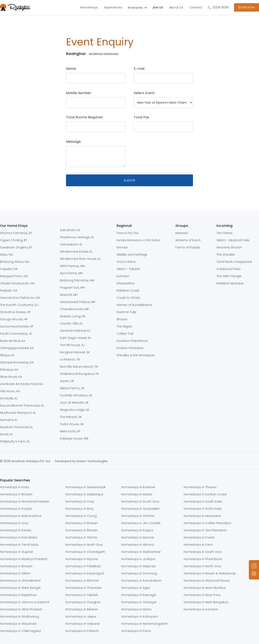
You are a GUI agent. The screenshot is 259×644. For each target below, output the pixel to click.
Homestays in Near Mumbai (205, 588)
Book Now (247, 7)
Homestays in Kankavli (138, 487)
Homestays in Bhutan (16, 494)
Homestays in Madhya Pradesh (24, 559)
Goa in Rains (126, 262)
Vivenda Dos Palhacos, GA (20, 298)
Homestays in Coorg (81, 516)
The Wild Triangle (229, 276)
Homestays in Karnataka (19, 537)
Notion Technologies (92, 461)
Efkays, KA (7, 355)
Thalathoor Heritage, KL (77, 237)
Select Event (144, 93)
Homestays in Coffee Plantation (207, 523)
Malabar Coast (128, 290)
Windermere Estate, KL (76, 252)
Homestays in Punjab (16, 509)
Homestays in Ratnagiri (139, 595)
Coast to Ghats (128, 298)
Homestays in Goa (14, 523)
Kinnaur (122, 247)
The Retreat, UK (71, 417)
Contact (196, 7)
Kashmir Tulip (127, 312)
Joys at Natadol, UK (74, 403)
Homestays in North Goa (84, 545)
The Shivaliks (226, 255)
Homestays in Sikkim (15, 573)
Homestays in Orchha (138, 516)
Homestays (89, 7)
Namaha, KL (9, 420)
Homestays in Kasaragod (85, 573)
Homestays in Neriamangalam (145, 624)
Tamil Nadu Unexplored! (234, 262)
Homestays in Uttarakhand (20, 581)
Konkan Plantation (130, 348)
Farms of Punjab (188, 247)
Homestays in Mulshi (137, 494)
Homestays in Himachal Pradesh (25, 501)
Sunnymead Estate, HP (17, 326)
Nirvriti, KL (6, 434)
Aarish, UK (67, 381)
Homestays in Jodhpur (138, 559)
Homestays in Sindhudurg (19, 617)
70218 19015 (221, 7)
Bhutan (122, 319)
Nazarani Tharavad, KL (17, 427)
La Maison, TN (70, 359)
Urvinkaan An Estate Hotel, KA (21, 384)
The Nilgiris (124, 326)
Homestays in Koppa (137, 530)
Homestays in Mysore (82, 559)
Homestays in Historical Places (207, 581)
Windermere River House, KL (80, 259)
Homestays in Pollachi (82, 631)
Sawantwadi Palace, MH (78, 302)
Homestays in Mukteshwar (141, 552)
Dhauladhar (126, 283)
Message (73, 142)
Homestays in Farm (198, 545)
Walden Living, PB (73, 316)
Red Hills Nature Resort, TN (79, 367)
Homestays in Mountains (202, 516)
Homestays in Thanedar (83, 588)
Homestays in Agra (136, 588)
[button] (140, 8)
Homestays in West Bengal (20, 588)
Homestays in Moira (136, 609)
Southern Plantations (132, 341)
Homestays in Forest (199, 537)
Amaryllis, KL (9, 398)
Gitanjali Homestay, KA (17, 362)
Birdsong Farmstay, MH (77, 280)
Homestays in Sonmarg (139, 573)
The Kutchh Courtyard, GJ (19, 305)
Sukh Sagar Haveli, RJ (75, 338)
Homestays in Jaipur (81, 617)
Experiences (113, 7)
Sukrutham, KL (70, 230)
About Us (176, 7)
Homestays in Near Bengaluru (206, 602)
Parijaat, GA (9, 290)
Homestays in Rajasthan (18, 595)
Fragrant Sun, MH (72, 288)
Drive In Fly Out (127, 233)
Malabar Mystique (230, 283)
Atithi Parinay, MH (72, 266)
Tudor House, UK (72, 424)
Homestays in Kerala (16, 530)
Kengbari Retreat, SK (75, 352)
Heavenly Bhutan (229, 247)
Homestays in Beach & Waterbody (210, 573)
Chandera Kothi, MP (74, 309)
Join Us (158, 7)
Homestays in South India (203, 501)
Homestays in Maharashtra (21, 516)
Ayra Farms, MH (71, 273)
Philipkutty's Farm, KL (15, 441)
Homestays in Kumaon (201, 609)
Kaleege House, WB (74, 438)
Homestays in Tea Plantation (205, 530)
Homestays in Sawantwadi (85, 487)
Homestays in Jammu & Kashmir (25, 602)
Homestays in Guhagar (139, 602)
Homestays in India (14, 487)
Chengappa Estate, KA (17, 348)
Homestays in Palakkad (83, 566)
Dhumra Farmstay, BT (16, 233)
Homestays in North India (203, 509)
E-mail (139, 69)
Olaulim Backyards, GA (17, 283)
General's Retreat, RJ (75, 331)
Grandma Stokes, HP (15, 312)
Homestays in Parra (136, 631)
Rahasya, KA (9, 370)
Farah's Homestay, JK (16, 334)
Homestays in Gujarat (17, 552)
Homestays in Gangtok (83, 602)
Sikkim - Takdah (128, 269)
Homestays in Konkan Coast (205, 494)
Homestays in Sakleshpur (84, 494)
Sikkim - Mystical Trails (233, 240)
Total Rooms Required (84, 117)
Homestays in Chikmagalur (21, 631)
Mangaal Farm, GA (14, 276)
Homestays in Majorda (138, 566)
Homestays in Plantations (203, 559)
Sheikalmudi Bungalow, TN (79, 374)
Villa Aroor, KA (10, 391)
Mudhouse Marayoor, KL (18, 413)
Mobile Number (79, 93)
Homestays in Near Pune (202, 595)
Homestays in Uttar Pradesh (21, 609)
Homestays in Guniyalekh (140, 509)
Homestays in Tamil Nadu (19, 545)
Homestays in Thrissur (200, 487)
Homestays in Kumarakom (141, 581)
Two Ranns (225, 233)
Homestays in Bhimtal (82, 581)
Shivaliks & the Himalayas (136, 355)
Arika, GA (6, 255)
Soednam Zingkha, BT (16, 247)
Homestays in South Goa (140, 501)
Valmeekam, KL (71, 244)
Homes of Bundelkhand (134, 305)
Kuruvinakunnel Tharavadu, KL (22, 406)
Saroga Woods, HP (14, 319)
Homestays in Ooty (80, 501)
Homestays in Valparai (83, 624)
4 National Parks (229, 269)
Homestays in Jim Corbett (141, 523)
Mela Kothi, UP (70, 431)
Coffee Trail (125, 334)
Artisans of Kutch (188, 240)
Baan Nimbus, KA (13, 341)
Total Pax (141, 117)
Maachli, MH (69, 295)
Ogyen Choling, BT (14, 240)
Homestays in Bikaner (82, 609)
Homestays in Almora (138, 545)
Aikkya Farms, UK (72, 388)
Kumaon (123, 276)
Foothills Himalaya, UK (76, 395)
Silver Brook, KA (11, 377)
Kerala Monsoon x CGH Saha (138, 240)
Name (71, 69)
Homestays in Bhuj (79, 509)
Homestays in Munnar (138, 537)
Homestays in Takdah (82, 595)
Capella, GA (9, 269)
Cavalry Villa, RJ (71, 323)
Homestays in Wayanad (18, 624)
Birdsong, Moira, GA (14, 262)
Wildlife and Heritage (132, 255)
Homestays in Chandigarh (85, 552)
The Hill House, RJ (72, 345)
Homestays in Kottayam (140, 617)
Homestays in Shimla (81, 537)
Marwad (182, 233)
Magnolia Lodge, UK (75, 410)
